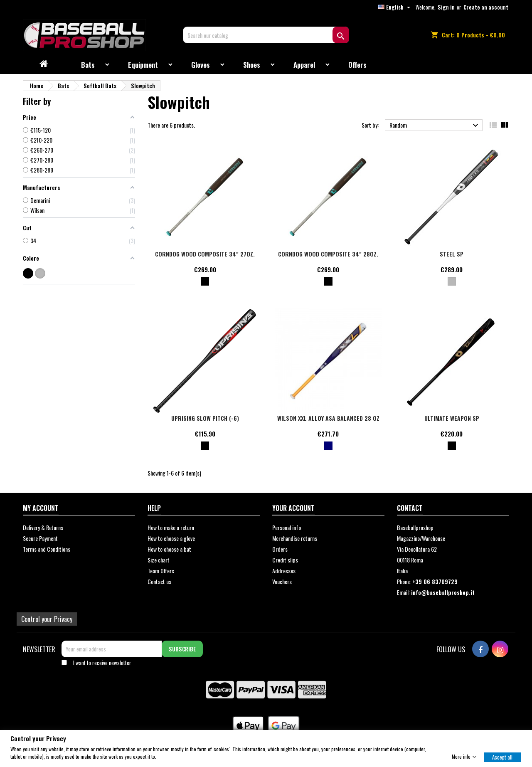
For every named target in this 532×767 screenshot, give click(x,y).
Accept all (502, 757)
